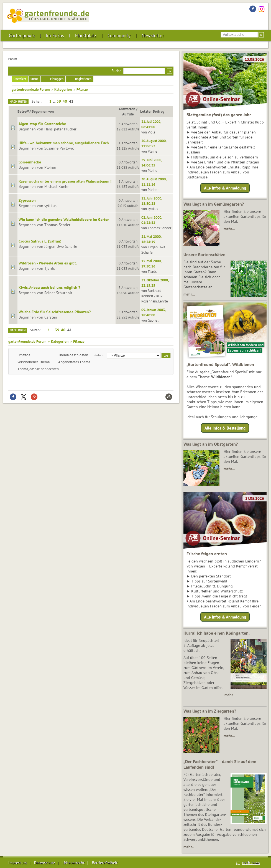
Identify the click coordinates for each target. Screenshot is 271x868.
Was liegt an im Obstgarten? (211, 444)
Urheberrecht (73, 863)
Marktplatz (86, 36)
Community (119, 36)
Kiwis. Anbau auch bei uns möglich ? (49, 287)
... (55, 101)
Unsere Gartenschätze (204, 254)
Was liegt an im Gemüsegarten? (214, 204)
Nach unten (18, 102)
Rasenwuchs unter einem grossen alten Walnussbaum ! (65, 181)
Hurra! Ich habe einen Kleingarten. (217, 633)
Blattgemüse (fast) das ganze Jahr (219, 115)
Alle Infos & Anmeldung (225, 188)
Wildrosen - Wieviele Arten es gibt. (48, 263)
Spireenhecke (30, 162)
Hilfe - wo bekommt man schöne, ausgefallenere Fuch (64, 143)
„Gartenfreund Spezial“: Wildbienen (220, 364)
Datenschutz (44, 863)
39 (59, 101)
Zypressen (27, 200)
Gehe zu (100, 355)
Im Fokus (55, 36)
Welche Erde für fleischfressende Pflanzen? (55, 312)
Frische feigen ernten (207, 554)
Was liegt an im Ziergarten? (210, 711)
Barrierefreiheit (105, 863)
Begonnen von (43, 111)
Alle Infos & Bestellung (225, 428)
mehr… (229, 229)
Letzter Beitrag (155, 111)
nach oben (251, 863)
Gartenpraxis (22, 36)
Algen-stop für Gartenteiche (42, 124)
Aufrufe (128, 114)
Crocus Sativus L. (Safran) (40, 241)
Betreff (23, 111)
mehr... (189, 847)
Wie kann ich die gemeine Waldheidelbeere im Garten (64, 219)
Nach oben (18, 330)
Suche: (117, 71)
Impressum (17, 863)
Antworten (127, 109)
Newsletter (153, 36)
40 (65, 101)
